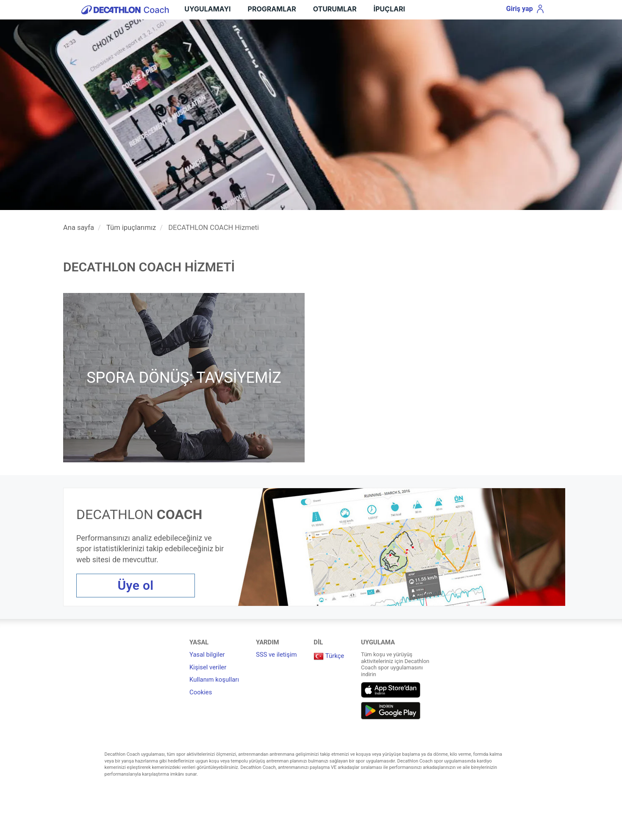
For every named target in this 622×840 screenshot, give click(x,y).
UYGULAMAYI (207, 9)
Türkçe (329, 656)
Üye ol (136, 585)
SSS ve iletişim (276, 655)
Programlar (272, 9)
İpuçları (389, 9)
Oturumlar (335, 9)
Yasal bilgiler (207, 655)
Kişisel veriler (208, 667)
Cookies (201, 692)
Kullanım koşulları (214, 680)
